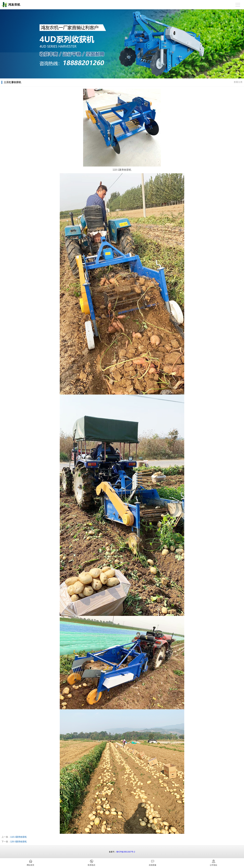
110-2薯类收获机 (19, 837)
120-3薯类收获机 (19, 842)
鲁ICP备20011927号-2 (126, 852)
